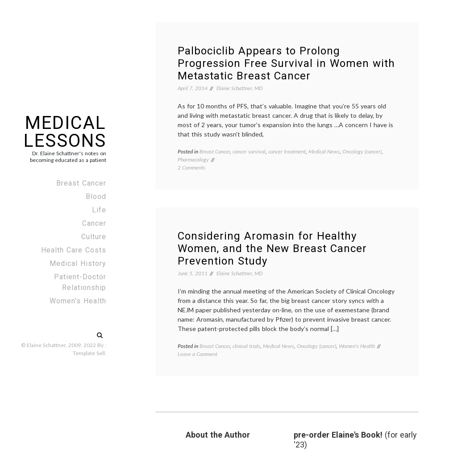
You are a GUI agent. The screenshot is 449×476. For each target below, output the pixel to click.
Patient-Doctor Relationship (80, 282)
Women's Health (357, 346)
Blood (96, 197)
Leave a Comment (197, 354)
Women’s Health (78, 301)
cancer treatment (287, 151)
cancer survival (249, 151)
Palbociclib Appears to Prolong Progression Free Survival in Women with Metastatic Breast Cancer (286, 63)
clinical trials (246, 346)
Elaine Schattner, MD (239, 88)
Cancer (94, 223)
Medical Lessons (65, 132)
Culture (94, 237)
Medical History (78, 263)
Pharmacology (193, 159)
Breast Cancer (81, 183)
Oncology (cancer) (362, 151)
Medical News (324, 151)
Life (99, 210)
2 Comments (191, 168)
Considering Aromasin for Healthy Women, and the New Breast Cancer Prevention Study (272, 248)
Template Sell (89, 353)
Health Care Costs (74, 250)
